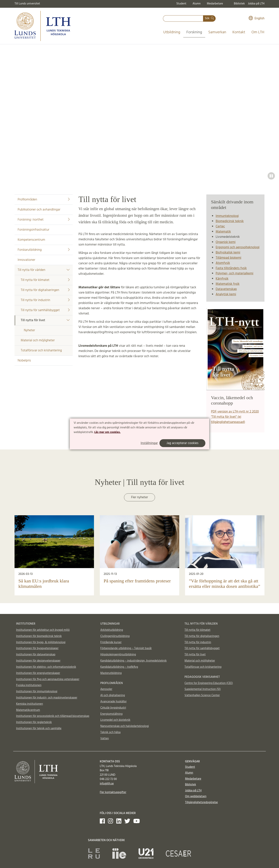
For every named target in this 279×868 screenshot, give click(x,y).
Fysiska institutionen (29, 685)
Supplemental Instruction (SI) (202, 689)
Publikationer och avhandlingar (39, 210)
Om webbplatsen (196, 796)
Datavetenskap (226, 289)
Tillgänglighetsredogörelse (201, 802)
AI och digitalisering (113, 695)
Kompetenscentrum (31, 240)
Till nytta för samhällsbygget (45, 310)
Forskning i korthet (44, 220)
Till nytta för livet (45, 320)
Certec (220, 226)
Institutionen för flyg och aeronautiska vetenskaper (48, 679)
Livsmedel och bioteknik (115, 720)
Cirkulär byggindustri (113, 708)
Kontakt (239, 32)
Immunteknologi (227, 216)
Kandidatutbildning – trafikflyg (119, 667)
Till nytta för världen (44, 270)
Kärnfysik (222, 279)
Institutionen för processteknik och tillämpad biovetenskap (53, 716)
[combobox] (183, 18)
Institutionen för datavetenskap (36, 655)
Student (181, 4)
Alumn (197, 4)
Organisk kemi (226, 242)
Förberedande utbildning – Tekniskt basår (126, 648)
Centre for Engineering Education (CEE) (209, 683)
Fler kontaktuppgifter (113, 792)
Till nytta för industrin (45, 300)
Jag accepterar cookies (182, 443)
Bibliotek (239, 4)
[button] (271, 176)
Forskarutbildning (44, 250)
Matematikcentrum (28, 710)
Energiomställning (112, 714)
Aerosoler (106, 689)
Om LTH (258, 32)
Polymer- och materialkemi (235, 273)
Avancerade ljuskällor (114, 702)
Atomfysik (223, 263)
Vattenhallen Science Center (202, 695)
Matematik (223, 232)
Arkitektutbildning (112, 630)
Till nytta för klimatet (45, 280)
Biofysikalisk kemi (228, 253)
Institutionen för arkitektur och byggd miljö (43, 630)
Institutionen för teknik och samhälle (39, 728)
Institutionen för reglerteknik (34, 722)
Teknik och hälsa (111, 732)
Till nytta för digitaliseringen (45, 290)
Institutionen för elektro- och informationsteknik (46, 667)
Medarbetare (215, 4)
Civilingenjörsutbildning (115, 636)
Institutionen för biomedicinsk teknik (39, 636)
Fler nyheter (139, 497)
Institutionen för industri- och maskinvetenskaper (47, 698)
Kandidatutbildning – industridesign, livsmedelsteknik (133, 661)
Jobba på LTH (256, 4)
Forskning (194, 32)
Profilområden (44, 200)
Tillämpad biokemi (228, 258)
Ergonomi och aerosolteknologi (238, 247)
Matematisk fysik (228, 284)
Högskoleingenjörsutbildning (118, 655)
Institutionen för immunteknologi (37, 692)
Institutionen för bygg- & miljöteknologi (41, 642)
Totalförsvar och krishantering (41, 351)
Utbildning (172, 32)
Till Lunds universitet (27, 4)
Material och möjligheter (38, 340)
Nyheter (29, 330)
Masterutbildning (111, 673)
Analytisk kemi (226, 294)
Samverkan (217, 32)
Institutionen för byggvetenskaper (37, 648)
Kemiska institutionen (30, 704)
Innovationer (26, 260)
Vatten (105, 739)
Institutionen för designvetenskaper (38, 661)
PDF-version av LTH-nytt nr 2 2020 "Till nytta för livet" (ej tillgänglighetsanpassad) (235, 417)
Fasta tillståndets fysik (231, 268)
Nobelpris (24, 361)
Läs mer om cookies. (107, 432)
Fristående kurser (111, 642)
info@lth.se (107, 784)
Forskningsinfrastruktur (33, 230)
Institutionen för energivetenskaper (38, 673)
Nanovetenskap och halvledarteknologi (125, 726)
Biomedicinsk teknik (230, 221)
